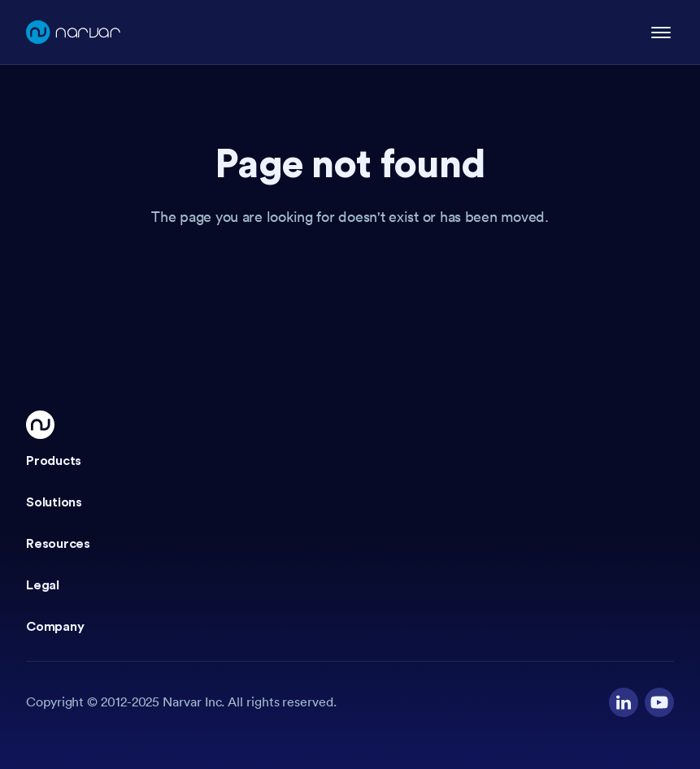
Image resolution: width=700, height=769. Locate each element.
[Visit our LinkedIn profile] (624, 702)
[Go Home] (40, 425)
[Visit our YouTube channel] (659, 702)
